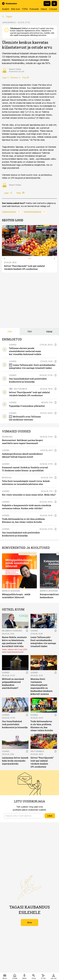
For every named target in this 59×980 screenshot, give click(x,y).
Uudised (13, 345)
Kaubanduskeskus (33, 212)
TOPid (25, 9)
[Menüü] (5, 976)
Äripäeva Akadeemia (11, 591)
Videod (44, 9)
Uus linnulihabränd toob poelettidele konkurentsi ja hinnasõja (15, 724)
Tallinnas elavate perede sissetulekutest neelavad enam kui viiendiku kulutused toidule (25, 351)
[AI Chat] (43, 976)
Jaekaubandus (9, 212)
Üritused (53, 9)
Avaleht (6, 9)
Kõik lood (15, 9)
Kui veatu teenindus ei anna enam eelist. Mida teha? (29, 495)
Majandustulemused (12, 631)
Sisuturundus (20, 389)
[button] (24, 816)
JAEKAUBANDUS (9, 22)
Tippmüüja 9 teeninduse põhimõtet (27, 406)
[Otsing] (34, 976)
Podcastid (34, 9)
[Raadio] (24, 976)
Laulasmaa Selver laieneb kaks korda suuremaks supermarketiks (15, 761)
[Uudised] (15, 976)
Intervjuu (7, 478)
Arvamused (7, 437)
